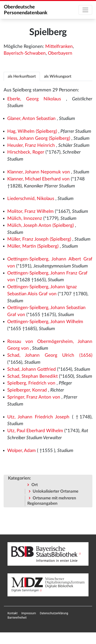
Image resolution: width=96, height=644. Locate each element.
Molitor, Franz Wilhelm (30, 211)
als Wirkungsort (58, 76)
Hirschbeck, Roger (26, 152)
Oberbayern (60, 53)
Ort (35, 485)
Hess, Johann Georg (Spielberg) (39, 138)
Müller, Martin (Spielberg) (33, 246)
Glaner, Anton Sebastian (31, 119)
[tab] (22, 76)
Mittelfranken (59, 47)
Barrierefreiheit (17, 618)
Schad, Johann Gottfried (32, 369)
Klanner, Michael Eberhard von (38, 179)
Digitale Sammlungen (25, 590)
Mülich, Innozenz (25, 218)
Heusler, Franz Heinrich (31, 145)
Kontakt (12, 613)
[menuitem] (12, 613)
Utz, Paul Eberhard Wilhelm (35, 431)
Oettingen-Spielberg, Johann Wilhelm (45, 322)
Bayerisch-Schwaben (25, 53)
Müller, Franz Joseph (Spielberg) (39, 239)
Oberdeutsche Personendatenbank (26, 10)
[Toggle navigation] (85, 10)
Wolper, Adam (22, 451)
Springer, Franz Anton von (34, 397)
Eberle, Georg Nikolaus (34, 99)
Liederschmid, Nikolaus (31, 199)
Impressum (29, 613)
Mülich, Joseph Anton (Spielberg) (41, 226)
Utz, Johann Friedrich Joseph (38, 417)
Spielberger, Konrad (27, 390)
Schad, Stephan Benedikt (33, 376)
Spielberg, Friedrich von (31, 383)
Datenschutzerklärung (54, 613)
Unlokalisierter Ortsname (55, 491)
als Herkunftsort (22, 76)
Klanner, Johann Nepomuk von (39, 172)
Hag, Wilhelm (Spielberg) (32, 131)
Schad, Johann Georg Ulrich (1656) (50, 355)
